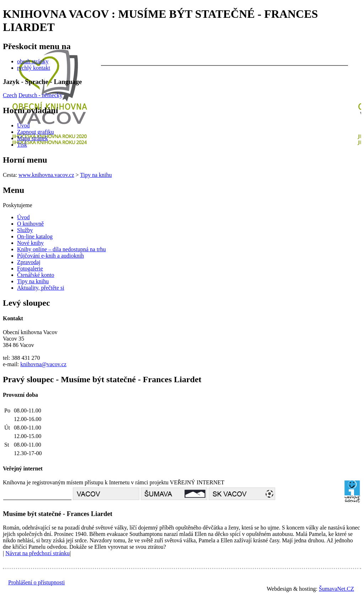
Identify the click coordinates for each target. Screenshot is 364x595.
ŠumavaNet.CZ (336, 589)
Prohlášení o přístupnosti (36, 582)
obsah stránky (33, 61)
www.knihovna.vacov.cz (46, 175)
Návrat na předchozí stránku (38, 553)
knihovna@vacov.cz (43, 364)
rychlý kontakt (34, 68)
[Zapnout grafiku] (36, 132)
